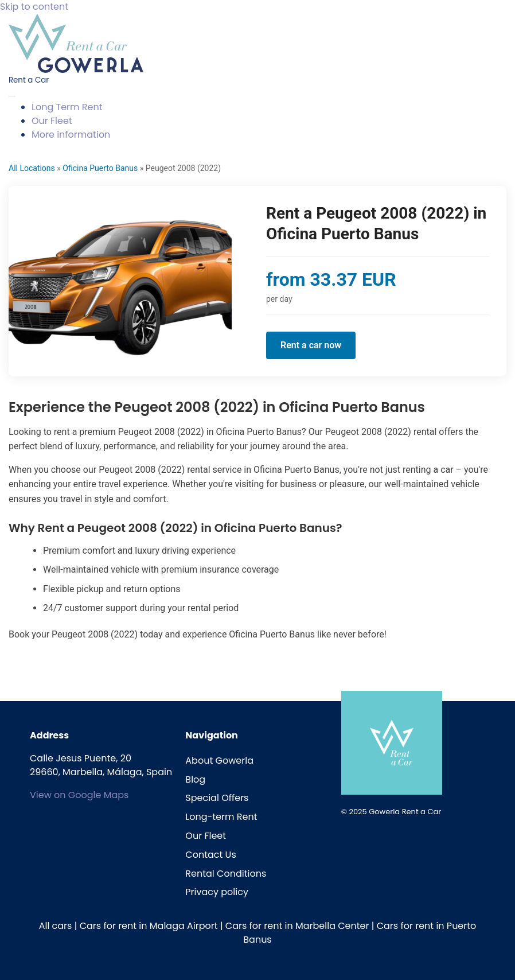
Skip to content (34, 7)
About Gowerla (219, 761)
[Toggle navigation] (12, 96)
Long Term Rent (67, 107)
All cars (56, 926)
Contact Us (210, 855)
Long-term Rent (221, 817)
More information (71, 135)
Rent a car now (311, 345)
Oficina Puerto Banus (100, 168)
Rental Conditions (226, 874)
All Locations (32, 168)
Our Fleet (52, 121)
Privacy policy (217, 892)
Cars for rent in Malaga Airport (149, 926)
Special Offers (217, 798)
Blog (195, 779)
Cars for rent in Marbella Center (297, 926)
